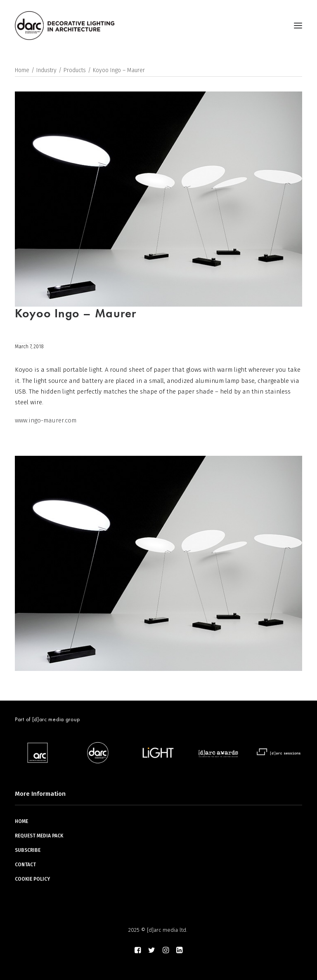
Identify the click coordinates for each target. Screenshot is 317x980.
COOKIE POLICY (32, 879)
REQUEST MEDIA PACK (39, 836)
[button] (298, 26)
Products (75, 70)
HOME (21, 821)
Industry (46, 70)
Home (22, 70)
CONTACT (25, 865)
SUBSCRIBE (28, 850)
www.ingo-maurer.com (46, 420)
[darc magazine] (65, 26)
